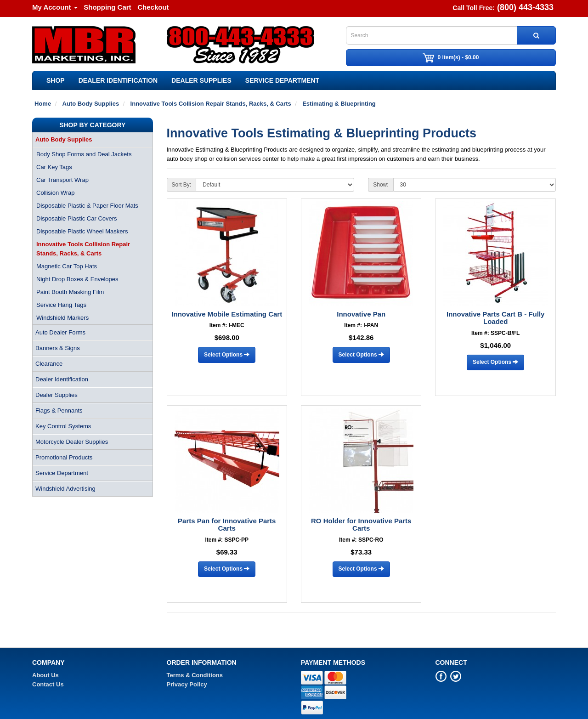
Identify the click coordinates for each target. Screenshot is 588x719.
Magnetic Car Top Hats (67, 266)
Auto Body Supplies (64, 139)
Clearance (49, 364)
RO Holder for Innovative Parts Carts (361, 525)
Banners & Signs (58, 348)
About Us (45, 675)
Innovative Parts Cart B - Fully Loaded (495, 318)
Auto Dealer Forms (60, 332)
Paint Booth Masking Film (70, 292)
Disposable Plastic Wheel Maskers (82, 231)
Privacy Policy (187, 684)
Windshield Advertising (65, 489)
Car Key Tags (54, 167)
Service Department (282, 80)
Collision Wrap (56, 193)
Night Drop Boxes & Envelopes (77, 279)
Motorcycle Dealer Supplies (72, 442)
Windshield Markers (62, 318)
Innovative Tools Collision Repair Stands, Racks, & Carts (83, 249)
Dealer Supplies (201, 80)
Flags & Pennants (59, 410)
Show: (381, 185)
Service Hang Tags (61, 305)
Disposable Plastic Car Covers (77, 218)
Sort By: (182, 185)
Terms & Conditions (195, 675)
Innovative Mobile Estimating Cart (227, 314)
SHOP (56, 80)
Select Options (227, 355)
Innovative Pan (361, 314)
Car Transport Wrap (62, 180)
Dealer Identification (118, 80)
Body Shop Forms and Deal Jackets (84, 154)
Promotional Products (64, 457)
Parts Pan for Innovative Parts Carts (227, 525)
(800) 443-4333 (525, 7)
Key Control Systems (63, 426)
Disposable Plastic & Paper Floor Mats (87, 206)
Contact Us (48, 684)
